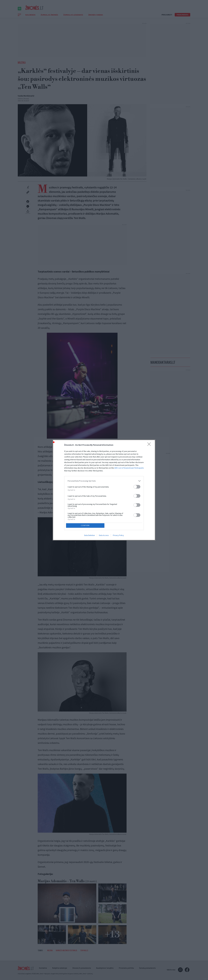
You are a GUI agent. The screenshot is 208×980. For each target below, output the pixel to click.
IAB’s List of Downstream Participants (129, 467)
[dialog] (104, 490)
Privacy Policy (118, 536)
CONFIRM (86, 525)
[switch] (137, 486)
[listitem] (104, 480)
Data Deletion (90, 536)
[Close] (150, 444)
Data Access (104, 536)
